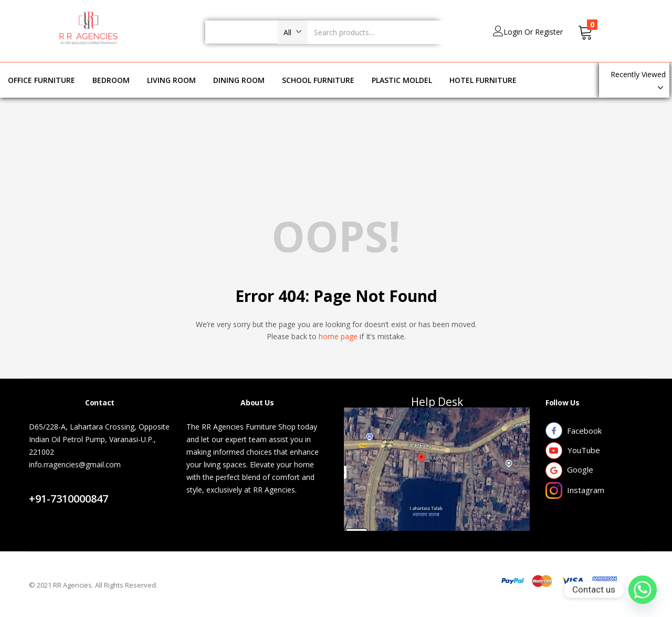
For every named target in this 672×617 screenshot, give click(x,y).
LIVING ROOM (171, 80)
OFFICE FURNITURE (41, 80)
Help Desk (437, 402)
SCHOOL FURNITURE (318, 80)
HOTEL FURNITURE (483, 80)
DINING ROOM (239, 80)
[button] (293, 32)
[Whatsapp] (643, 590)
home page (338, 336)
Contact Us (60, 486)
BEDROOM (111, 80)
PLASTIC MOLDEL (402, 80)
